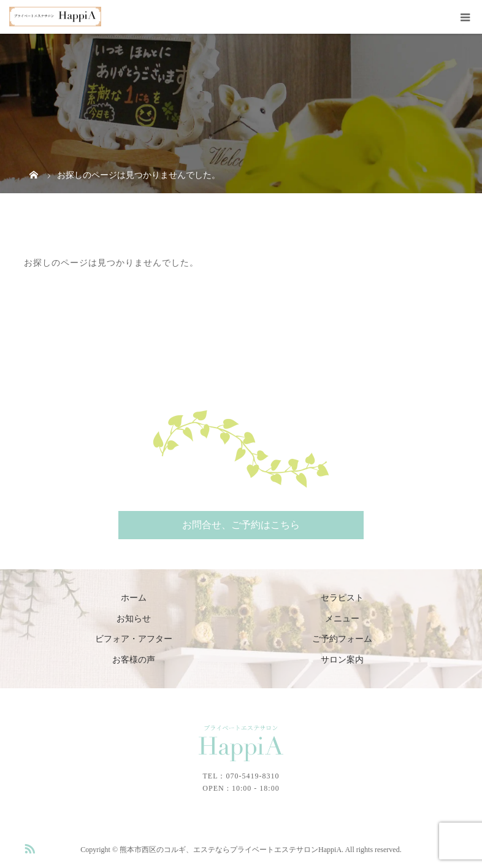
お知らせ (134, 619)
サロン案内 (342, 660)
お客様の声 (134, 660)
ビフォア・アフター (134, 639)
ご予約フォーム (342, 639)
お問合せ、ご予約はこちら (241, 525)
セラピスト (342, 598)
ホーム (134, 598)
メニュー (342, 619)
